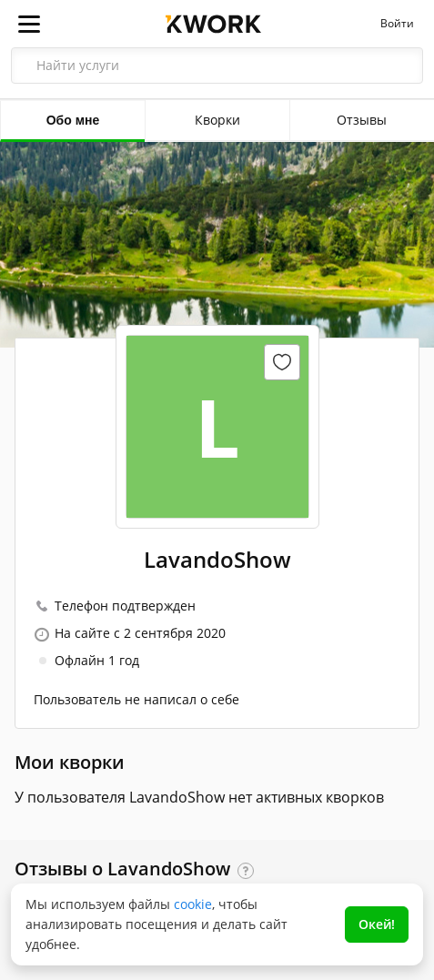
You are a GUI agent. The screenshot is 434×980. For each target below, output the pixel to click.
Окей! (377, 924)
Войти (397, 24)
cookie (193, 904)
